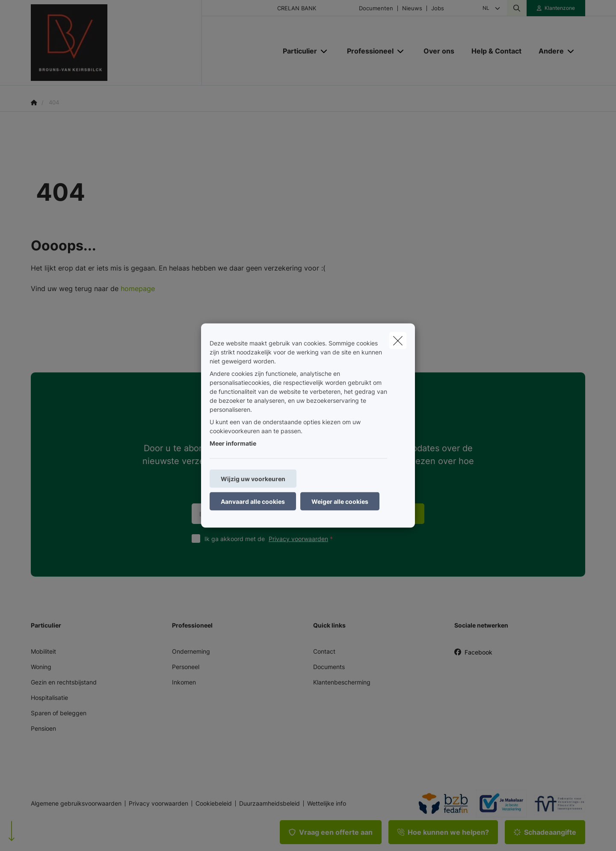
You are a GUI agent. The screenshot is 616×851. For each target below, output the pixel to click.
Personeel (186, 667)
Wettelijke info (327, 803)
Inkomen (184, 682)
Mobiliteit (43, 651)
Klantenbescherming (342, 682)
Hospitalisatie (49, 698)
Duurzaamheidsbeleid (269, 803)
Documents (329, 667)
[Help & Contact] (496, 51)
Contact (324, 651)
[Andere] (548, 51)
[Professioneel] (367, 51)
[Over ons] (439, 51)
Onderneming (191, 651)
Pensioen (43, 728)
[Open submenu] (324, 51)
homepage (138, 289)
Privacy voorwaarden (298, 539)
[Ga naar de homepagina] (116, 43)
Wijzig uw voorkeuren (253, 479)
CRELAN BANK (297, 8)
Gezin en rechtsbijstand (64, 682)
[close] (398, 341)
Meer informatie (233, 443)
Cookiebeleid (214, 803)
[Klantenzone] (556, 8)
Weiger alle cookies (340, 501)
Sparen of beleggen (59, 713)
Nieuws (412, 8)
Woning (41, 667)
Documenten (376, 8)
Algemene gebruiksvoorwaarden (76, 803)
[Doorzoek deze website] (517, 8)
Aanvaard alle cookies (253, 501)
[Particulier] (297, 51)
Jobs (438, 8)
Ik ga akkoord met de (271, 539)
